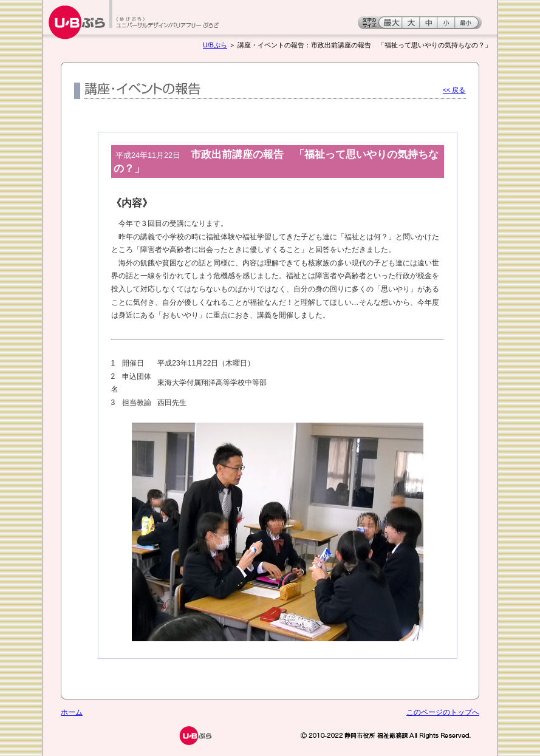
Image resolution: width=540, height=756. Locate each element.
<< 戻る (454, 90)
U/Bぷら (215, 45)
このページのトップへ (443, 712)
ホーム (72, 712)
